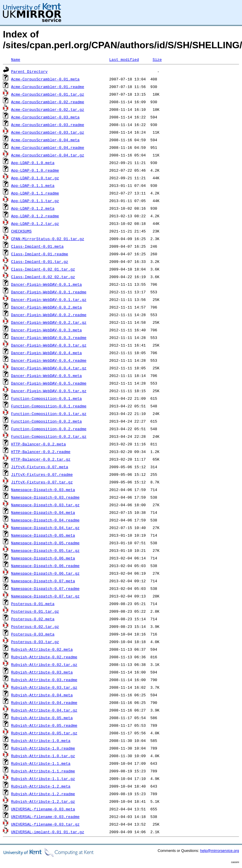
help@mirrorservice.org (220, 851)
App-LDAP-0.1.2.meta (33, 208)
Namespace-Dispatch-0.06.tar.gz (45, 573)
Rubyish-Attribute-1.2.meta (41, 786)
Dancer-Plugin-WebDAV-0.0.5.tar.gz (49, 391)
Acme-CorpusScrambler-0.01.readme (48, 87)
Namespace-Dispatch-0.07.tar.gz (45, 596)
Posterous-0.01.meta (33, 604)
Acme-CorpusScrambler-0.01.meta (45, 79)
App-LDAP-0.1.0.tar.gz (35, 178)
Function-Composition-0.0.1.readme (49, 406)
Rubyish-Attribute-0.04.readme (44, 702)
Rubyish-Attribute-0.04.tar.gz (44, 710)
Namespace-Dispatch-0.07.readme (45, 588)
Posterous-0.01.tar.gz (35, 611)
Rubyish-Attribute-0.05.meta (42, 718)
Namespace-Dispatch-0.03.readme (45, 497)
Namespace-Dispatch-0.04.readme (45, 520)
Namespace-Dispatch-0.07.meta (43, 581)
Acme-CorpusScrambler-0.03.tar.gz (48, 132)
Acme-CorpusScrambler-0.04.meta (45, 140)
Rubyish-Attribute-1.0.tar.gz (43, 756)
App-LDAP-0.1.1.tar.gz (35, 201)
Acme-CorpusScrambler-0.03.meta (45, 117)
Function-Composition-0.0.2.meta (47, 421)
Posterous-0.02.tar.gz (35, 626)
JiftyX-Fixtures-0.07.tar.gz (42, 482)
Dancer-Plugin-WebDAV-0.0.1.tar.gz (49, 299)
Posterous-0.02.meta (33, 619)
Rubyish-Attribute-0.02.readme (44, 657)
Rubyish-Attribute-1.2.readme (43, 794)
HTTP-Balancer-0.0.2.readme (41, 452)
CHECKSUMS (21, 231)
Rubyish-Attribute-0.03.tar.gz (44, 687)
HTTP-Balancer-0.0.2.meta (38, 444)
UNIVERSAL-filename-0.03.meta (43, 809)
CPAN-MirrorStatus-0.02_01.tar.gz (48, 239)
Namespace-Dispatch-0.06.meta (43, 558)
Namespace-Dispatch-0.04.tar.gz (45, 528)
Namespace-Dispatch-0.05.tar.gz (45, 550)
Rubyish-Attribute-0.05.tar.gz (44, 733)
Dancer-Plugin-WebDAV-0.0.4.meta (47, 353)
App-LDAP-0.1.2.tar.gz (35, 223)
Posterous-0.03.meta (33, 634)
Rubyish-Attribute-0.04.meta (42, 695)
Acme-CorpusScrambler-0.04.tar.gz (48, 155)
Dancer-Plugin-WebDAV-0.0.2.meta (47, 307)
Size (157, 59)
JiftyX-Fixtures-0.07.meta (40, 467)
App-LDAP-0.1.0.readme (35, 170)
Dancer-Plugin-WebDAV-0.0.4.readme (49, 360)
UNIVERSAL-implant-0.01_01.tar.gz (48, 832)
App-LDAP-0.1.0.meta (33, 163)
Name (16, 59)
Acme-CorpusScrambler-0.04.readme (48, 147)
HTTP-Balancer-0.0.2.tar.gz (41, 459)
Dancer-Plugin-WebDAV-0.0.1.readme (49, 292)
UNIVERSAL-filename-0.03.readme (45, 817)
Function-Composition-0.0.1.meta (47, 398)
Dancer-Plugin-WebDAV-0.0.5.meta (47, 376)
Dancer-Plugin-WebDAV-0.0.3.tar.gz (49, 345)
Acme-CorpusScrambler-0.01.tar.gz (48, 94)
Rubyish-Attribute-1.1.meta (41, 763)
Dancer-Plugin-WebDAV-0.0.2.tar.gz (49, 322)
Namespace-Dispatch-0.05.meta (43, 535)
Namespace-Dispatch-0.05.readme (45, 543)
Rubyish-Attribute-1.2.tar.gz (43, 801)
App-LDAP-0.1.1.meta (33, 185)
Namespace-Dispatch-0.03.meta (43, 490)
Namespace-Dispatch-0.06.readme (45, 566)
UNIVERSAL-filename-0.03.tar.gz (45, 824)
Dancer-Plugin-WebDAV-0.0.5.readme (49, 383)
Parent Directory (29, 71)
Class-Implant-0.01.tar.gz (40, 261)
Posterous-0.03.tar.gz (35, 642)
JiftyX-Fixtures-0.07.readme (42, 474)
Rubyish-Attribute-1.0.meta (41, 740)
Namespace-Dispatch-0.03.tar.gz (45, 505)
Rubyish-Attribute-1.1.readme (43, 771)
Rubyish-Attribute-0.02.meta (42, 649)
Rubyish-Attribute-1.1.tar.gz (43, 779)
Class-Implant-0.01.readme (40, 254)
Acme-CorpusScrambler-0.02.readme (48, 102)
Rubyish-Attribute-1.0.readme (43, 748)
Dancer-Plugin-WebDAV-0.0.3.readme (49, 337)
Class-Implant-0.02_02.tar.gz (43, 277)
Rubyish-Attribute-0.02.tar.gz (44, 664)
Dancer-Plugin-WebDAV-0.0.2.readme (49, 315)
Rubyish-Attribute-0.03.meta (42, 672)
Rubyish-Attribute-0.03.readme (44, 680)
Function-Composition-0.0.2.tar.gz (49, 436)
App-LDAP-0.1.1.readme (35, 193)
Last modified (124, 59)
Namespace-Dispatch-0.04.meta (43, 512)
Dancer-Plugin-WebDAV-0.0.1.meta (47, 284)
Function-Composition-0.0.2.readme (49, 429)
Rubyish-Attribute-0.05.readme (44, 725)
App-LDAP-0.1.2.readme (35, 216)
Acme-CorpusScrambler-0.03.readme (48, 125)
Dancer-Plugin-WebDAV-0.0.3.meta (47, 330)
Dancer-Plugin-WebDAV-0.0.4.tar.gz (49, 368)
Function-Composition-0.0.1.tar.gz (49, 414)
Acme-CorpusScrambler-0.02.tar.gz (48, 109)
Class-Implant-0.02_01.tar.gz (43, 269)
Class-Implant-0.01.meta (37, 246)
